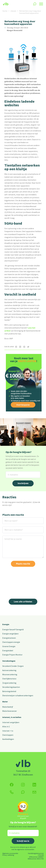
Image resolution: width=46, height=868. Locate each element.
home (5, 11)
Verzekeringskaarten (11, 687)
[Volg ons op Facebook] (12, 785)
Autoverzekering (9, 670)
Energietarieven (9, 638)
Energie (6, 624)
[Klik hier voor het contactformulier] (34, 792)
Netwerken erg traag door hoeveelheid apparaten (30, 12)
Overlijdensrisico (9, 679)
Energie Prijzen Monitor (12, 655)
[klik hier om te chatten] (23, 792)
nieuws (13, 11)
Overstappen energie (11, 642)
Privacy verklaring (8, 855)
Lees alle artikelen (23, 602)
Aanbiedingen (8, 739)
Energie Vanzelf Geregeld (13, 629)
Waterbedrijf (8, 707)
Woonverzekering (10, 674)
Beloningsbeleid (9, 691)
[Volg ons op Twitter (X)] (34, 785)
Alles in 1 (6, 726)
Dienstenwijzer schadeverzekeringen (18, 695)
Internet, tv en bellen (12, 717)
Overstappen (8, 735)
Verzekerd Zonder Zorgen (13, 666)
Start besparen (23, 405)
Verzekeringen (9, 661)
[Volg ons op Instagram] (23, 785)
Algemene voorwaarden (10, 853)
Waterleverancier (10, 711)
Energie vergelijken (10, 634)
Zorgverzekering (9, 683)
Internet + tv (8, 731)
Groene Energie (9, 646)
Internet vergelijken (11, 722)
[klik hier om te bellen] (12, 792)
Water (5, 702)
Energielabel (8, 650)
